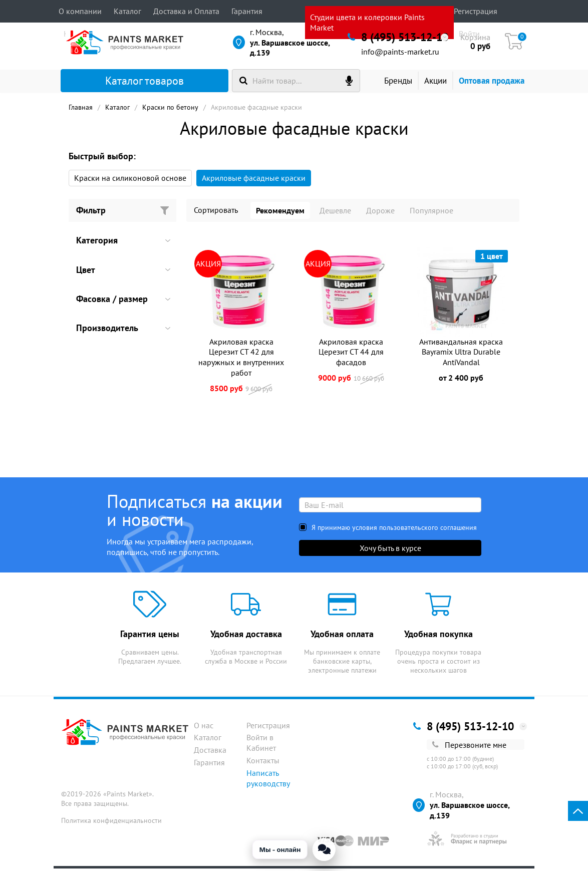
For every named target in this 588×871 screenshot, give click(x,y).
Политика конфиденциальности (111, 823)
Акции (444, 84)
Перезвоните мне (469, 747)
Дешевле (335, 213)
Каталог (127, 11)
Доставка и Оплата (186, 11)
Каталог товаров (128, 84)
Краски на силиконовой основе (130, 180)
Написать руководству (268, 781)
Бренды (399, 84)
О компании (80, 11)
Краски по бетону (170, 110)
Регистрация (476, 11)
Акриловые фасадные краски (254, 180)
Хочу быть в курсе (390, 550)
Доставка (210, 752)
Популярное (431, 213)
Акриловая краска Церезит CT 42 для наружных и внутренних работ (241, 360)
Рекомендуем (280, 213)
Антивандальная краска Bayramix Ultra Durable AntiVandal (461, 355)
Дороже (380, 213)
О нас (204, 728)
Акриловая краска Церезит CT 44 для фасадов (351, 355)
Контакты (263, 763)
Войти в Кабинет (261, 746)
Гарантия (247, 11)
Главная (81, 110)
